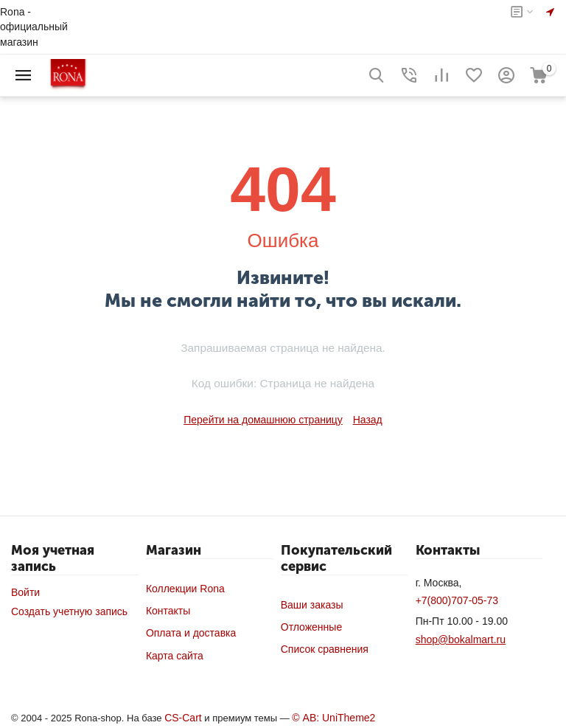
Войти (25, 592)
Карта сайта (175, 656)
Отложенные (311, 627)
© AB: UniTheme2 (333, 718)
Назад (368, 420)
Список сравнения (325, 649)
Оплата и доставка (191, 633)
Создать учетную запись (69, 611)
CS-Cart (183, 718)
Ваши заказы (312, 605)
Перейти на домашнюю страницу (263, 420)
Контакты (168, 611)
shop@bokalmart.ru (461, 639)
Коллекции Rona (185, 589)
